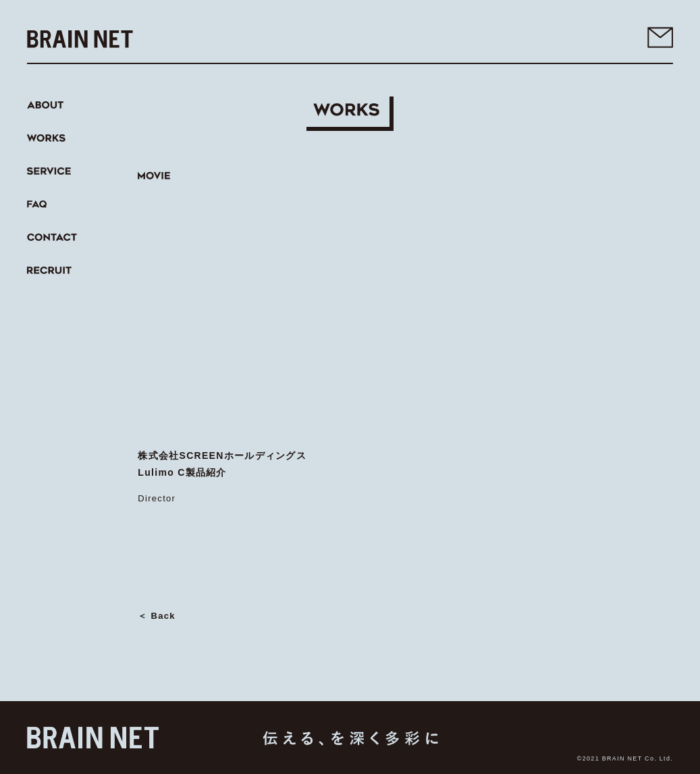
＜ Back (157, 616)
